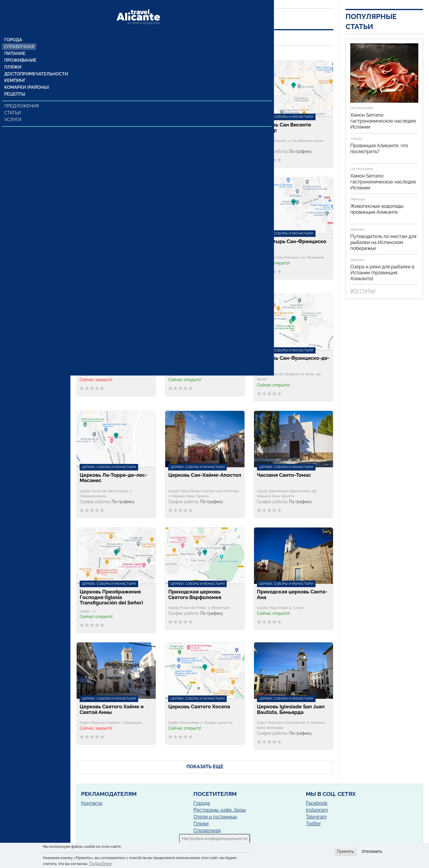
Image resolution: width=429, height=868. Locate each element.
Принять (346, 851)
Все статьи (363, 291)
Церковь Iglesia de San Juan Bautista (114, 244)
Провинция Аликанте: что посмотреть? (379, 149)
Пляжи (13, 57)
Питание (15, 42)
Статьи (13, 104)
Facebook (317, 803)
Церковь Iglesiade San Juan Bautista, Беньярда (291, 709)
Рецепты (15, 85)
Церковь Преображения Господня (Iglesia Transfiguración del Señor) (111, 597)
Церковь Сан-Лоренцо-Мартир (197, 361)
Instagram (317, 810)
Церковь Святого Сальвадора (189, 244)
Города (14, 28)
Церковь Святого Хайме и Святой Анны (112, 709)
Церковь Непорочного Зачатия (196, 128)
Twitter (314, 824)
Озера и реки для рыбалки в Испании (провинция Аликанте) (382, 273)
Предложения (22, 97)
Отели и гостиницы (215, 817)
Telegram (316, 817)
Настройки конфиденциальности (215, 839)
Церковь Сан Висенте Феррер (284, 128)
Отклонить (372, 851)
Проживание (20, 50)
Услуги (14, 111)
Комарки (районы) (26, 78)
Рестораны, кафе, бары (220, 810)
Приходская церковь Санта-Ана (292, 595)
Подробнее (101, 864)
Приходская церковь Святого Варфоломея (195, 595)
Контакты (92, 803)
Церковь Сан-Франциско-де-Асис (293, 361)
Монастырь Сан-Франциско (292, 241)
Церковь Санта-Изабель (110, 125)
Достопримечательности (35, 64)
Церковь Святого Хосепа (199, 707)
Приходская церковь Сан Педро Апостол (111, 361)
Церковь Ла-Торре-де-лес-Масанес (113, 478)
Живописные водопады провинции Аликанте (377, 209)
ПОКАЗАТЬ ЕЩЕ (205, 767)
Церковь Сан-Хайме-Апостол (205, 475)
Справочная (19, 35)
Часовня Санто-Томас (284, 475)
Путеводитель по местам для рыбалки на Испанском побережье (383, 242)
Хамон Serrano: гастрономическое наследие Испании (383, 121)
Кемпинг (15, 71)
